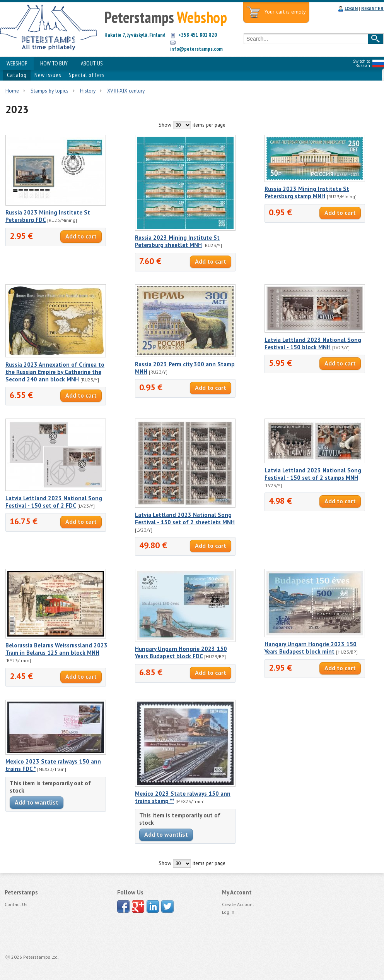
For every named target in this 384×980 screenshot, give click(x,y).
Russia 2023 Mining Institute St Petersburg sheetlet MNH (177, 241)
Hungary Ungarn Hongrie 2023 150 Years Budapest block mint (311, 648)
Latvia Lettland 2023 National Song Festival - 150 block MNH (313, 343)
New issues (48, 75)
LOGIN (351, 8)
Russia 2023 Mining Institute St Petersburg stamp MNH (307, 192)
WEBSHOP (17, 63)
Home (12, 91)
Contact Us (16, 904)
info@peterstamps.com (196, 49)
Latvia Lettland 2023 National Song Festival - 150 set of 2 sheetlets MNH (185, 518)
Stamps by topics (49, 91)
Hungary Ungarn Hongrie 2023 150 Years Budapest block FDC (181, 652)
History (88, 91)
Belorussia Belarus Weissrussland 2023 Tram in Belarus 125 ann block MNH (56, 649)
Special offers (87, 75)
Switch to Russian (362, 63)
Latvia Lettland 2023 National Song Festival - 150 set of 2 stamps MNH (313, 474)
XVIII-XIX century (126, 91)
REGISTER (372, 8)
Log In (228, 912)
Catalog (17, 75)
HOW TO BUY (54, 63)
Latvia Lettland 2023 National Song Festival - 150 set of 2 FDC (54, 502)
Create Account (238, 904)
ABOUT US (92, 63)
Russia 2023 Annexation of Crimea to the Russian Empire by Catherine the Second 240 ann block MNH (55, 372)
